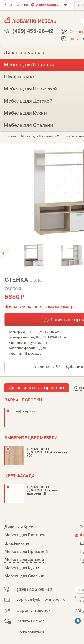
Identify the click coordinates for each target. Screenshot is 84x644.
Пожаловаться (30, 632)
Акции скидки (47, 5)
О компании (19, 5)
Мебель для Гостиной (25, 535)
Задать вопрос (31, 621)
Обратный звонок (33, 610)
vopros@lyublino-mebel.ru (41, 599)
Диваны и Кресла (21, 527)
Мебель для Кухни (22, 568)
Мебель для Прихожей (26, 552)
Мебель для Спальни (24, 576)
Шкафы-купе (17, 543)
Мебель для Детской (24, 560)
